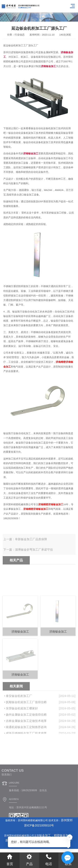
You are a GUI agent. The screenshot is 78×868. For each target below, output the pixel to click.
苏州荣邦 (67, 820)
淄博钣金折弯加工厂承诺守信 (34, 554)
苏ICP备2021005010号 (39, 825)
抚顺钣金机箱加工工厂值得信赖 (26, 718)
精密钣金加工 (63, 835)
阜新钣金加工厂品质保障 (31, 544)
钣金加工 (45, 835)
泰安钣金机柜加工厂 (19, 712)
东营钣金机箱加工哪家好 (22, 724)
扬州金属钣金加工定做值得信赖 (26, 730)
